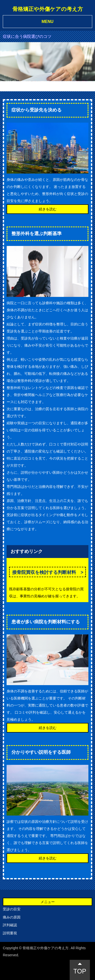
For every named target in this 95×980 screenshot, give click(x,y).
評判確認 (10, 925)
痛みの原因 (12, 917)
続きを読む (48, 209)
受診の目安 (12, 909)
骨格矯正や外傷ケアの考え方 (48, 9)
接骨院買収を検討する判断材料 (44, 572)
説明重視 (10, 933)
